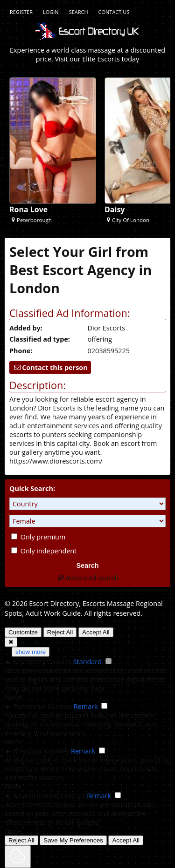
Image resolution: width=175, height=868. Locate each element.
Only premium (38, 537)
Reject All (60, 632)
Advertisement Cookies (49, 796)
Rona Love (28, 209)
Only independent (44, 551)
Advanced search (87, 578)
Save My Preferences (73, 840)
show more (31, 652)
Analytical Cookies (41, 751)
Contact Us (114, 12)
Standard (87, 662)
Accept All (96, 632)
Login (51, 12)
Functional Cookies (42, 706)
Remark (86, 706)
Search (79, 12)
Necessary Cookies (42, 662)
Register (21, 12)
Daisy (115, 209)
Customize (23, 632)
